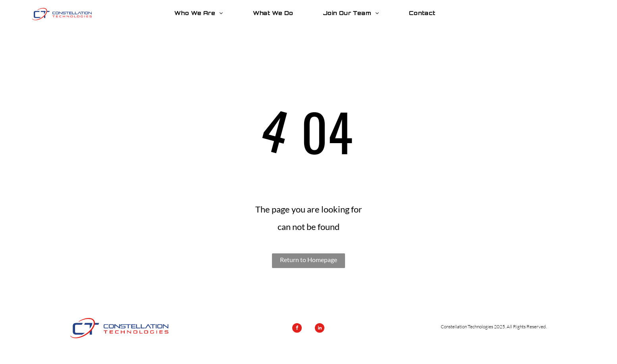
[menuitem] (202, 13)
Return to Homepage (308, 260)
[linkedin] (320, 329)
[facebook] (297, 329)
